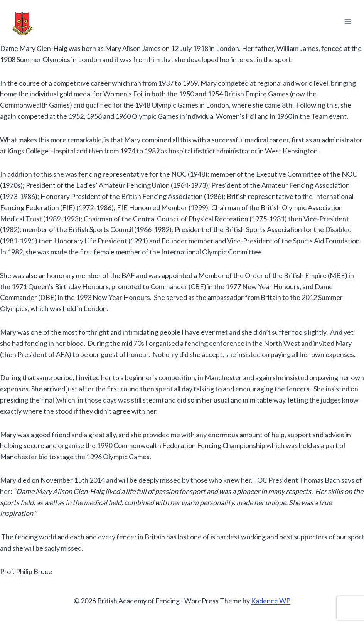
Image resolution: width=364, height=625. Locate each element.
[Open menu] (348, 21)
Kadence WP (271, 601)
